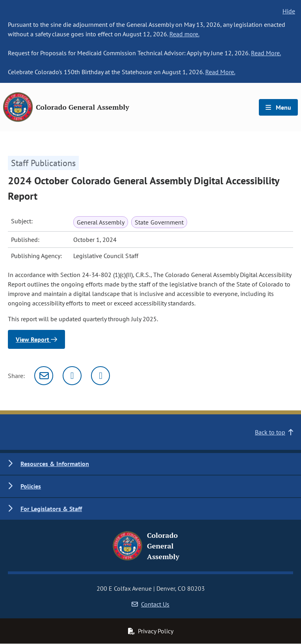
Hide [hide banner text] (289, 11)
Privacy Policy (150, 631)
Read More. (266, 53)
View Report (36, 339)
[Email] (44, 376)
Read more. (184, 34)
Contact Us (150, 604)
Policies (31, 486)
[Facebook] (100, 376)
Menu (278, 107)
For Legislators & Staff (51, 509)
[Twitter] (72, 376)
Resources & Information (55, 464)
